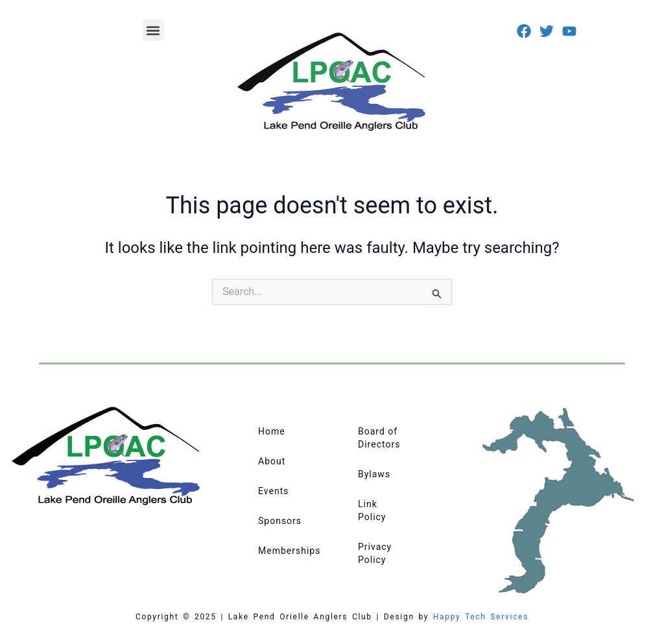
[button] (153, 30)
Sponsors (280, 521)
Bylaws (374, 474)
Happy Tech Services (481, 617)
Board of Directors (379, 438)
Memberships (289, 551)
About (272, 461)
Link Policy (372, 510)
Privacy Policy (375, 553)
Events (273, 491)
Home (272, 431)
